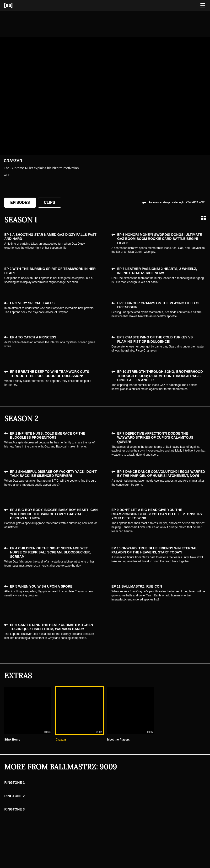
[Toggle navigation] (203, 5)
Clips (50, 203)
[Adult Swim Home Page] (14, 5)
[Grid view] (203, 218)
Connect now (195, 203)
